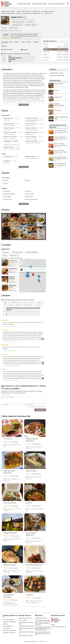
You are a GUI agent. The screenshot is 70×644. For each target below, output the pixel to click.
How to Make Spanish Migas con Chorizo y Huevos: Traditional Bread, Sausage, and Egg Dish (43, 623)
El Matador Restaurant (9, 633)
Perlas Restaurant (8, 626)
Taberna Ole (59, 99)
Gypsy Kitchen (59, 86)
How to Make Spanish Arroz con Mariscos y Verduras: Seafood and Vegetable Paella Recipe (59, 165)
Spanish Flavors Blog (39, 4)
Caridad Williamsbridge (59, 105)
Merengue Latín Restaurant (27, 626)
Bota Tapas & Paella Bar (9, 622)
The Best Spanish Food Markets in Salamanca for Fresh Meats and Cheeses (59, 139)
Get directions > (28, 258)
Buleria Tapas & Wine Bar (26, 636)
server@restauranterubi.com (58, 627)
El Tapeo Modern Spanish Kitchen (27, 629)
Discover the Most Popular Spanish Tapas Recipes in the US (59, 152)
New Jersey (36, 11)
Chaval (59, 92)
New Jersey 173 (13, 28)
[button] (33, 275)
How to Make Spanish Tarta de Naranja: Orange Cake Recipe (59, 132)
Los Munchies (7, 628)
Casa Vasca (59, 112)
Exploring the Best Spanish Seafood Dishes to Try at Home (43, 634)
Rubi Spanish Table (24, 4)
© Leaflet (29, 292)
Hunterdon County (48, 11)
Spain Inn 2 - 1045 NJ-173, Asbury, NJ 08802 (34, 269)
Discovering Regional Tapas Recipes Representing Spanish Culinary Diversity (43, 628)
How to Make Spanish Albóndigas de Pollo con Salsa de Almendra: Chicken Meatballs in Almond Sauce (59, 159)
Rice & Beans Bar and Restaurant (27, 623)
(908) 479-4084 (8, 50)
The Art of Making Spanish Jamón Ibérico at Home (59, 145)
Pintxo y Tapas (23, 620)
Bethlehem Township (8, 13)
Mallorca (5, 624)
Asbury (19, 13)
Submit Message (40, 410)
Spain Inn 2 (48, 13)
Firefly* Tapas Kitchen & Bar (59, 119)
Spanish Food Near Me (56, 4)
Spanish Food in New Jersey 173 (33, 13)
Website (25, 50)
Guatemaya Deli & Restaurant (27, 633)
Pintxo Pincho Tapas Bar (9, 630)
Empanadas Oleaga (8, 620)
